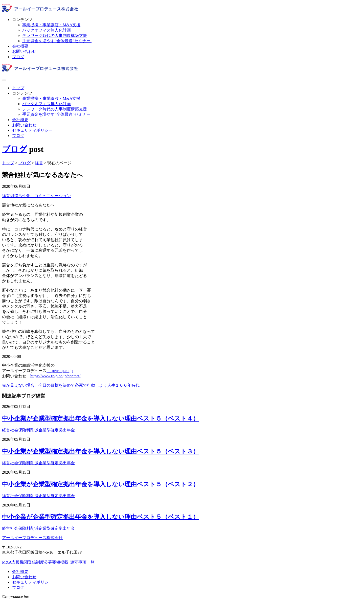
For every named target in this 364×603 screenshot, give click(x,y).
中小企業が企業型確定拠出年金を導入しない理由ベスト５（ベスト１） (100, 517)
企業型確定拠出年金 (57, 430)
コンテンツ (22, 20)
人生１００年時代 (123, 385)
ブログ (18, 57)
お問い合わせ (24, 51)
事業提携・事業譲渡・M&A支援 (51, 25)
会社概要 (20, 46)
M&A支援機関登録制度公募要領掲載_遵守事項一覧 (48, 562)
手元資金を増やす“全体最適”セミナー (57, 41)
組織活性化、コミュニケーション (40, 196)
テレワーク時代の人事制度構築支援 (55, 36)
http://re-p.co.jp (60, 371)
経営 (6, 196)
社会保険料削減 (24, 430)
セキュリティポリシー (32, 130)
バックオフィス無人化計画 (47, 30)
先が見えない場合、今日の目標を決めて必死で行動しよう (55, 385)
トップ (18, 88)
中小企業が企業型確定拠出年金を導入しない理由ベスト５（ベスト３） (100, 451)
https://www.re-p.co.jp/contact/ (55, 376)
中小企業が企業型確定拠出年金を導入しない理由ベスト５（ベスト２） (100, 484)
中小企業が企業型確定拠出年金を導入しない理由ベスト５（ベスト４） (100, 419)
